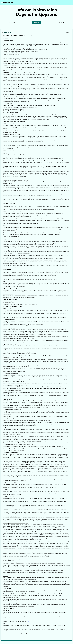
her (28, 625)
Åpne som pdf (10, 33)
